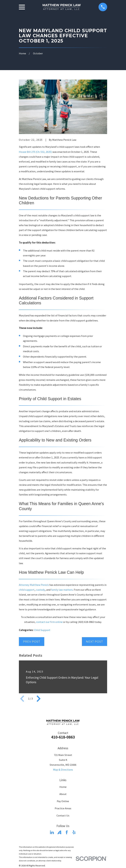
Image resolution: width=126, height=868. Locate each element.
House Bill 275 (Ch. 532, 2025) (35, 152)
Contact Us (63, 816)
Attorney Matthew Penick (34, 585)
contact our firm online (49, 622)
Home (63, 787)
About (63, 794)
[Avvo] (59, 832)
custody (40, 590)
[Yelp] (74, 832)
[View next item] (39, 699)
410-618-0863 (63, 737)
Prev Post (32, 642)
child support (27, 590)
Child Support (42, 630)
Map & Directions (63, 770)
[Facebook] (67, 832)
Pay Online (63, 801)
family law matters (62, 590)
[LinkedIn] (52, 832)
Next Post (94, 642)
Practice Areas (63, 808)
